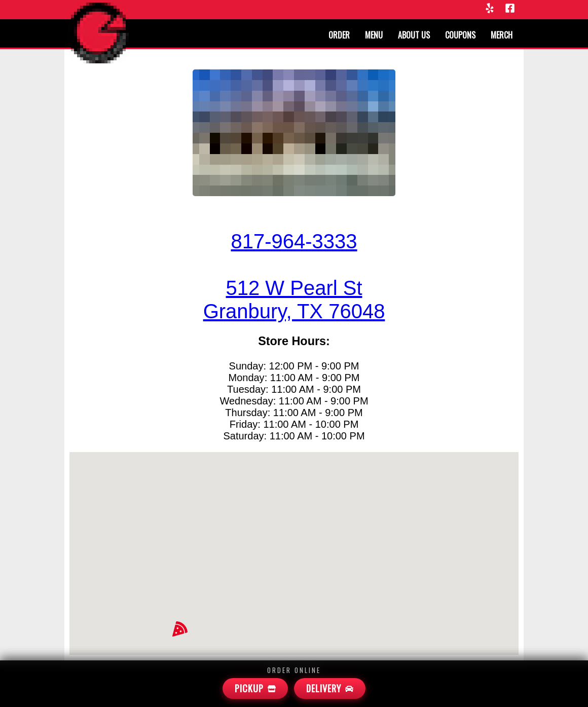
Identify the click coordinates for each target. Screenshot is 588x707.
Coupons (460, 35)
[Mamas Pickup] (255, 689)
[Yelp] (490, 9)
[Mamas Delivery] (330, 689)
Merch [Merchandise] (502, 35)
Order (339, 35)
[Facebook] (510, 9)
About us (414, 35)
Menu (374, 35)
